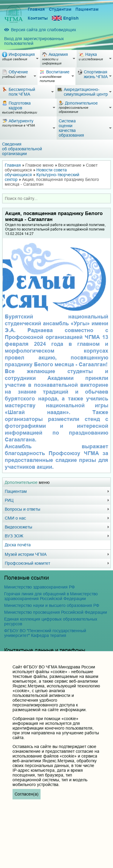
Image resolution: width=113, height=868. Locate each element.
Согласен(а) (27, 794)
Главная (36, 9)
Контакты (38, 18)
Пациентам (87, 9)
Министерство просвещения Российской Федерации (56, 612)
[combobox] (56, 198)
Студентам (60, 9)
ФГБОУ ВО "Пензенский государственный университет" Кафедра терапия (45, 633)
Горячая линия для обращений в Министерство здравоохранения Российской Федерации (51, 596)
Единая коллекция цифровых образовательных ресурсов (51, 621)
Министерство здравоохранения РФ (40, 587)
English (65, 18)
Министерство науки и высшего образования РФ (52, 605)
